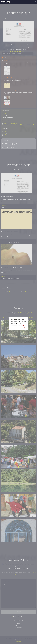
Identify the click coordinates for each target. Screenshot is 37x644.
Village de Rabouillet (6, 2)
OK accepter (24, 327)
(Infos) (22, 325)
